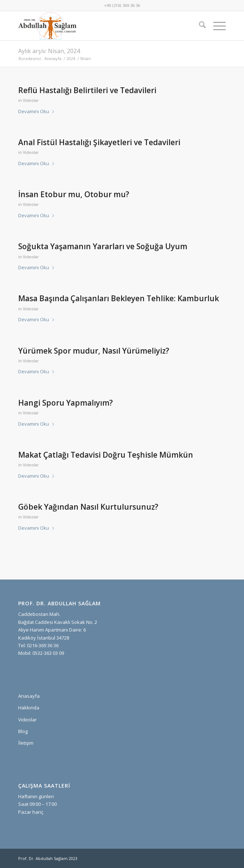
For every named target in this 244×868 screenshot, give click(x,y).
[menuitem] (199, 26)
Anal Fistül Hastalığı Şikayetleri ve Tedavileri (99, 142)
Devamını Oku (37, 111)
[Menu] (216, 26)
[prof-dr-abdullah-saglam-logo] (101, 26)
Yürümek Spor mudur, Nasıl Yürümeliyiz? (94, 351)
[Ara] (199, 26)
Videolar (31, 100)
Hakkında (29, 708)
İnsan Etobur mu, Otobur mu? (74, 194)
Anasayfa (29, 696)
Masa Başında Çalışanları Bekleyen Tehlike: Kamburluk (119, 298)
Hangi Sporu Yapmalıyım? (65, 403)
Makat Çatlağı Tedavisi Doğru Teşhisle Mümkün (106, 455)
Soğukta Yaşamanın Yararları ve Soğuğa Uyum (103, 246)
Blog (23, 731)
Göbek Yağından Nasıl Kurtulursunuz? (88, 507)
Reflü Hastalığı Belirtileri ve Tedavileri (87, 90)
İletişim (26, 743)
